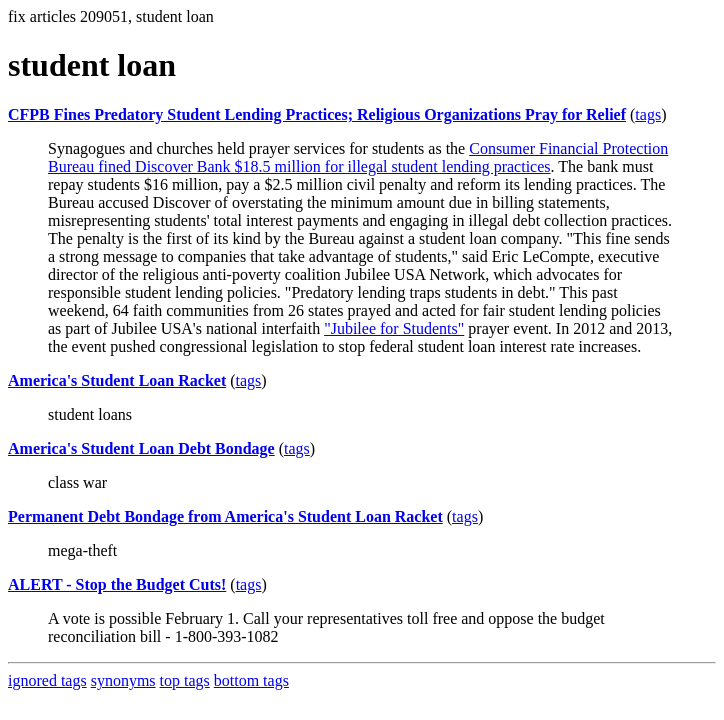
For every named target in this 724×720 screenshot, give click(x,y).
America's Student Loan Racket (117, 380)
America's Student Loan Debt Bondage (141, 448)
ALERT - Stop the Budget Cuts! (117, 584)
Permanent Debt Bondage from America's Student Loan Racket (225, 516)
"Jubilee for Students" (394, 328)
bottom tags (251, 680)
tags (648, 114)
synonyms (123, 680)
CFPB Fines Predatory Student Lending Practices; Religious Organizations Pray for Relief (317, 114)
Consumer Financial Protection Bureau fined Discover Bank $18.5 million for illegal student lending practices (358, 157)
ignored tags (47, 680)
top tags (185, 680)
